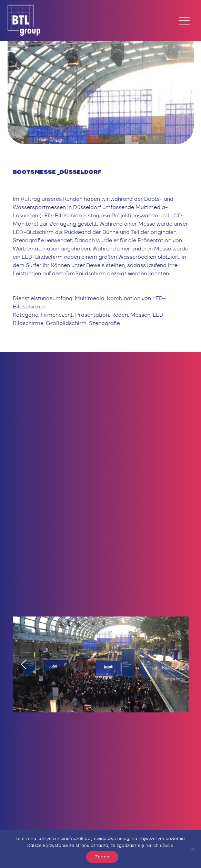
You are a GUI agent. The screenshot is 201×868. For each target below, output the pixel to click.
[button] (24, 664)
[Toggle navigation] (184, 20)
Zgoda (102, 857)
